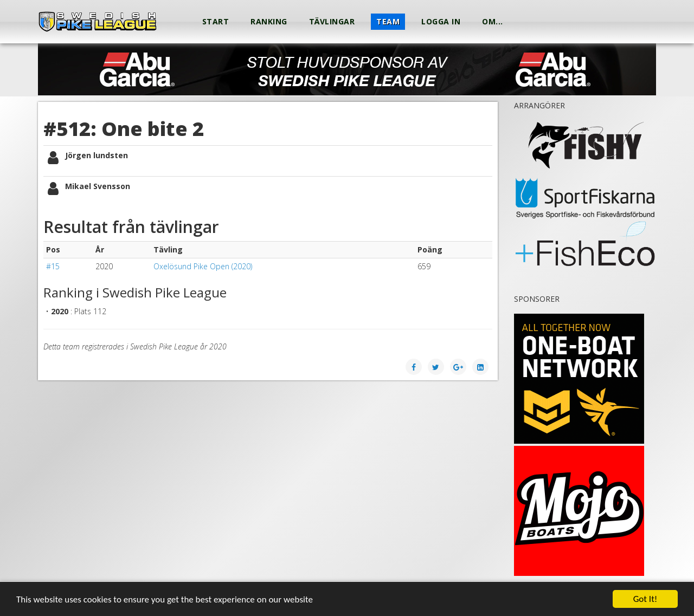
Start (216, 21)
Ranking (269, 21)
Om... (493, 21)
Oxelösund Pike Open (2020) (203, 266)
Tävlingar (332, 21)
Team (388, 21)
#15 (53, 266)
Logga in (441, 21)
